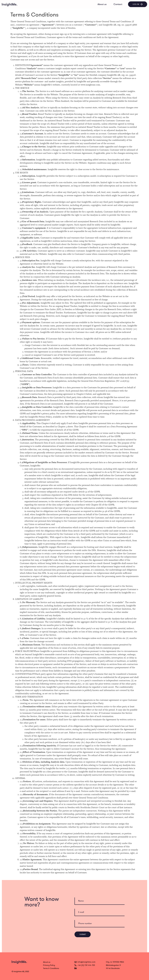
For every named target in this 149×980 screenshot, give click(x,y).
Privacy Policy (49, 965)
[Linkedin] (76, 968)
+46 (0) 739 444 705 (85, 965)
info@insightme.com (85, 962)
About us (102, 4)
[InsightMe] (10, 5)
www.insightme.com (90, 85)
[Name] (100, 901)
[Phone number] (100, 924)
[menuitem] (102, 4)
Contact (118, 4)
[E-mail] (100, 912)
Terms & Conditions (51, 968)
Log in (138, 4)
